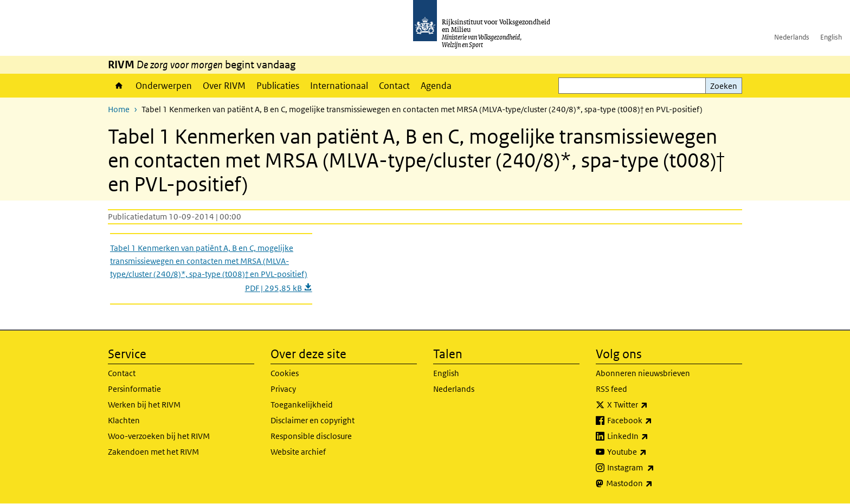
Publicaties (278, 86)
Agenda (436, 86)
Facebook (653, 421)
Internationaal (339, 86)
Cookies (285, 373)
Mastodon (653, 483)
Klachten (124, 420)
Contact (394, 86)
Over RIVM (224, 86)
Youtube (651, 452)
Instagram (655, 468)
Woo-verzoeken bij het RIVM (159, 436)
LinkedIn (652, 436)
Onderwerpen (164, 86)
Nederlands (792, 37)
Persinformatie (134, 389)
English (831, 37)
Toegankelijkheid (302, 405)
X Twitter (651, 405)
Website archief (298, 452)
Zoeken (724, 86)
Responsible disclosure (311, 436)
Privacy (283, 389)
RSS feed (611, 389)
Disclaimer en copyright (313, 420)
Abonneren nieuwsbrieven (643, 373)
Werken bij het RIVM (144, 405)
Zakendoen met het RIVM (153, 452)
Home (119, 86)
